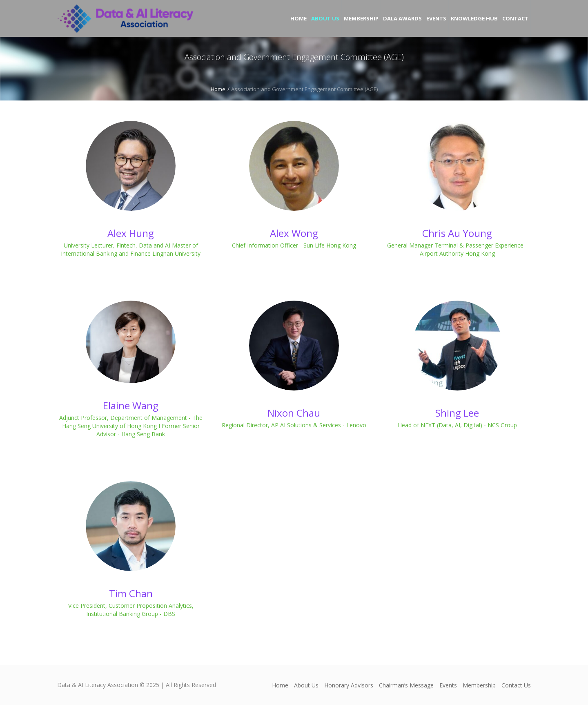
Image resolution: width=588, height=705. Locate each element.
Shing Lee (457, 413)
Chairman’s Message (406, 685)
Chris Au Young (457, 233)
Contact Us (516, 685)
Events (448, 685)
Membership (479, 685)
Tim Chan (131, 593)
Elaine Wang (131, 405)
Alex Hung (131, 233)
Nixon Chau (294, 413)
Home (218, 89)
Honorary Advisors (349, 685)
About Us (306, 685)
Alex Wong (294, 233)
